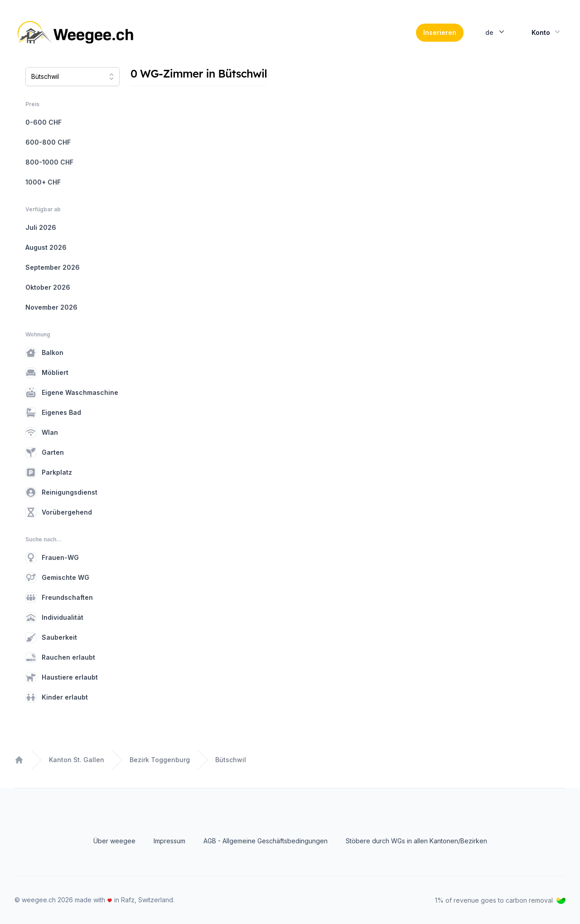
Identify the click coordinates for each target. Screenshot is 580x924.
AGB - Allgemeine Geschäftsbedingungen (266, 841)
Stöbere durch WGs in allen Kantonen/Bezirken (416, 841)
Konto (547, 32)
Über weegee (114, 841)
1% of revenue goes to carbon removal (500, 900)
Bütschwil (231, 760)
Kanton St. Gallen (77, 760)
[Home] (77, 33)
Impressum (169, 841)
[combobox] (72, 77)
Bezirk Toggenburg (160, 760)
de (496, 32)
